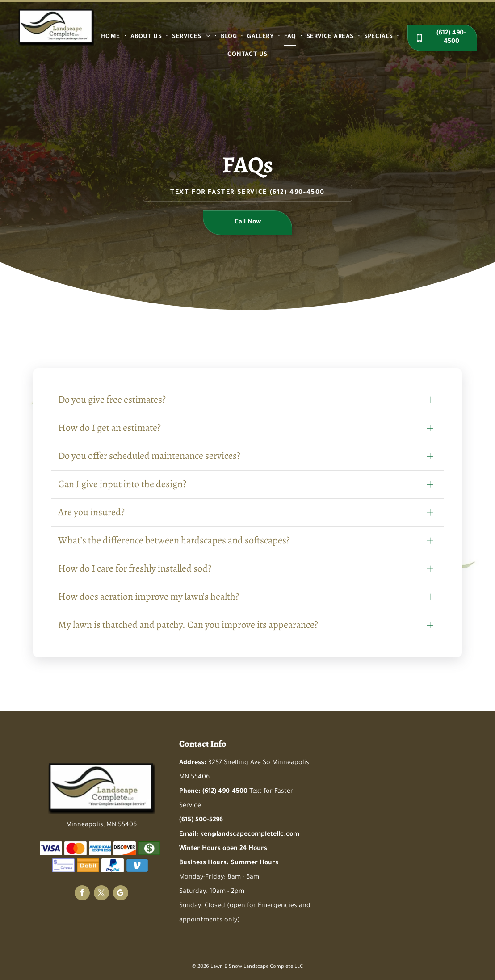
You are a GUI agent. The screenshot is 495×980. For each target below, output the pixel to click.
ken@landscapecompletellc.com (250, 835)
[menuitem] (111, 37)
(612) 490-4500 (297, 193)
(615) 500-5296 (201, 820)
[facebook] (82, 894)
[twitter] (101, 894)
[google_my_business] (121, 894)
